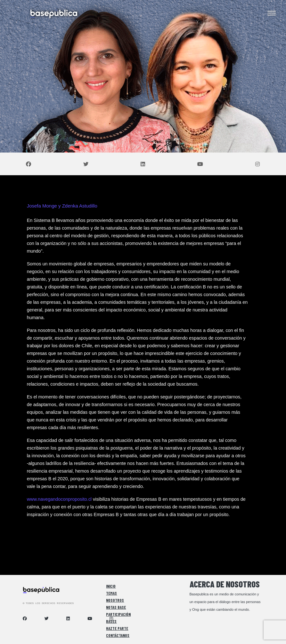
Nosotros (115, 600)
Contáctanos (118, 635)
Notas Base (116, 607)
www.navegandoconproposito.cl (59, 499)
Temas (111, 593)
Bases (111, 621)
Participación (118, 614)
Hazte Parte (117, 628)
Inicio (111, 586)
